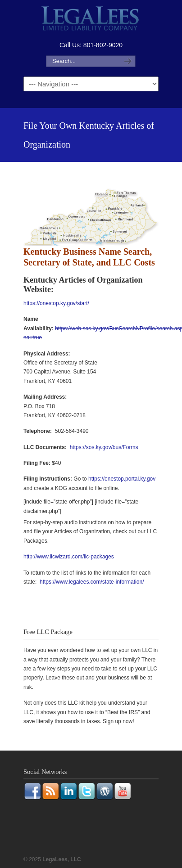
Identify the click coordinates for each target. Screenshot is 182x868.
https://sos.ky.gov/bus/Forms (104, 447)
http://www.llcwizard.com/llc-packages (69, 557)
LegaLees (91, 20)
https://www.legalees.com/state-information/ (92, 582)
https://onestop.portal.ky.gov (122, 479)
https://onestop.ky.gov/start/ (56, 303)
